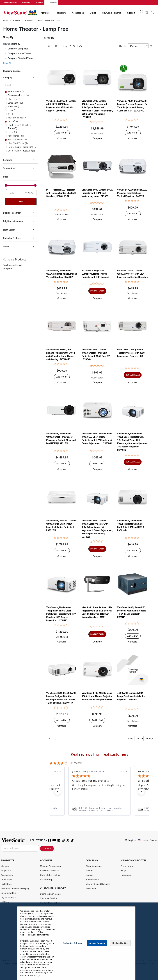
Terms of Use (43, 935)
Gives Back (91, 889)
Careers (89, 875)
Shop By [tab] (49, 38)
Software (5, 902)
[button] (62, 139)
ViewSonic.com (10, 3)
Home (6, 21)
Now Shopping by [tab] (12, 44)
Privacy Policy (37, 932)
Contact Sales (62, 215)
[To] (29, 193)
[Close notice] (131, 943)
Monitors (45, 13)
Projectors (61, 13)
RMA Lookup (46, 880)
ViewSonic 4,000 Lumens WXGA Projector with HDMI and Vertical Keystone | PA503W (62, 274)
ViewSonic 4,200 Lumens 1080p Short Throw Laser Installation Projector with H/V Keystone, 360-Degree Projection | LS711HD (61, 614)
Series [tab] (6, 247)
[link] (63, 809)
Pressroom (126, 875)
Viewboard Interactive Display (15, 889)
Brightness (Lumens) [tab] (13, 221)
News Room (127, 866)
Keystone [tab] (8, 160)
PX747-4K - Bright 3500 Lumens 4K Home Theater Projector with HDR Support (95, 274)
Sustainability (92, 880)
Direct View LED (8, 893)
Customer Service (49, 899)
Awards (89, 871)
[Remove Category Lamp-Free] (6, 49)
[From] (12, 193)
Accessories (78, 13)
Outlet (93, 13)
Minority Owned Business (98, 884)
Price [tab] (6, 177)
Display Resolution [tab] (12, 213)
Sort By (123, 46)
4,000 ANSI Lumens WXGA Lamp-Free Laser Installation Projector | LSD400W (131, 696)
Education (26, 3)
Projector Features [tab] (12, 238)
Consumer (53, 3)
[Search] (21, 85)
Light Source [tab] (9, 230)
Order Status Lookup (50, 875)
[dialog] (79, 941)
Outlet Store (7, 880)
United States (147, 840)
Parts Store (6, 884)
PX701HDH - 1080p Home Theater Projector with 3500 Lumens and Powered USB (131, 353)
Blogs (124, 871)
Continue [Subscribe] (47, 849)
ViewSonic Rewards (112, 13)
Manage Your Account (51, 866)
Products (17, 21)
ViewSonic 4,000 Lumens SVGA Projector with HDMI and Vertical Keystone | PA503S (97, 193)
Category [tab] (8, 78)
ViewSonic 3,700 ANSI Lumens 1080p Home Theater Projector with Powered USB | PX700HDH (97, 696)
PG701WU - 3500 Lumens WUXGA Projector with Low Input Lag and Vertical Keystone (133, 274)
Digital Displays (8, 898)
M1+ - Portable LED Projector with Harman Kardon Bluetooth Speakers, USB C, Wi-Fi (61, 193)
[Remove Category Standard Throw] (6, 59)
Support (131, 13)
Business (40, 3)
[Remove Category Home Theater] (6, 54)
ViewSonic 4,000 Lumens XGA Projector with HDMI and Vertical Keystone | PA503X (132, 193)
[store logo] (20, 13)
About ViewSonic (94, 866)
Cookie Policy (26, 935)
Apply (21, 202)
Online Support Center (51, 894)
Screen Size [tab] (9, 169)
